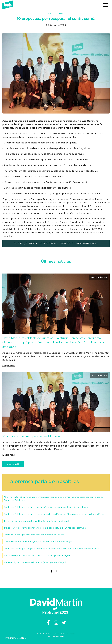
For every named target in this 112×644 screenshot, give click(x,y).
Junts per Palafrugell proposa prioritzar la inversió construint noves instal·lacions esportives (52, 549)
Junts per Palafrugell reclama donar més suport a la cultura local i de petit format (47, 507)
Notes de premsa (56, 14)
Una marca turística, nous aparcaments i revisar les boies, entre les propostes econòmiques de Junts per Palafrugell (54, 499)
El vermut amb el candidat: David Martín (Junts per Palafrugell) (37, 521)
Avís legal (40, 634)
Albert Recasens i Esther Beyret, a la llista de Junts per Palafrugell (38, 542)
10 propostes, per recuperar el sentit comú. (31, 436)
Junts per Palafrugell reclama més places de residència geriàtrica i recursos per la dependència (54, 514)
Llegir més (8, 366)
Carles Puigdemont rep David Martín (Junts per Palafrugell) (35, 562)
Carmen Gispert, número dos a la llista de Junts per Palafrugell (37, 555)
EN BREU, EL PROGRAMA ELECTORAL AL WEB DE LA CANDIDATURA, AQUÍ (56, 243)
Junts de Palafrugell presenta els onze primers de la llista (34, 535)
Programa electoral (16, 638)
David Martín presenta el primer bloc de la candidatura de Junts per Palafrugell (46, 528)
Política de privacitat (68, 634)
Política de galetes (52, 634)
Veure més (13, 464)
